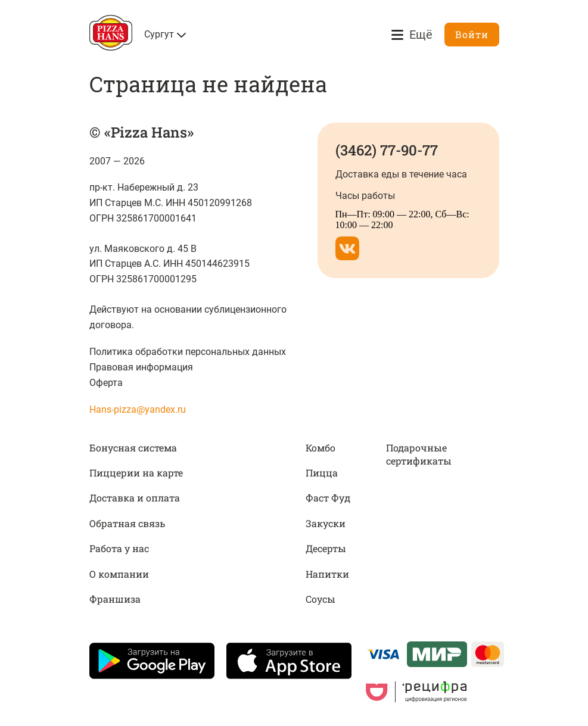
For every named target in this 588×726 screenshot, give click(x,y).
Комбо (321, 448)
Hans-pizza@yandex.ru (138, 409)
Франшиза (115, 599)
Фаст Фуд (328, 498)
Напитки (327, 574)
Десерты (326, 548)
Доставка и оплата (135, 498)
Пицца (322, 473)
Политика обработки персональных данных (188, 352)
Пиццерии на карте (136, 473)
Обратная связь (127, 523)
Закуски (326, 523)
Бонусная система (133, 448)
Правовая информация (141, 367)
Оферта (106, 383)
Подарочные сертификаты (419, 454)
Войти (472, 34)
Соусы (321, 599)
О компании (119, 574)
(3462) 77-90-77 (387, 150)
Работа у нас (119, 548)
